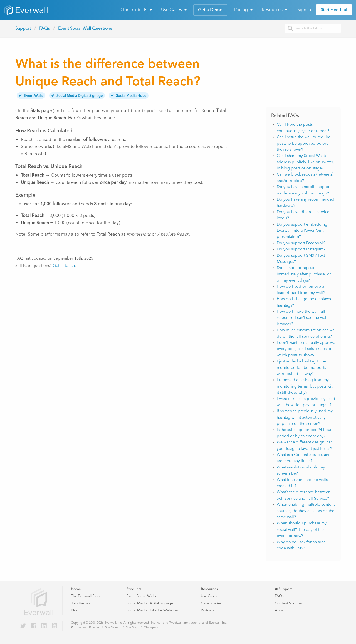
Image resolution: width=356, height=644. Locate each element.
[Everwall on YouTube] (55, 626)
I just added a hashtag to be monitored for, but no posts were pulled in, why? (301, 367)
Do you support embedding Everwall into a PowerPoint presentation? (302, 231)
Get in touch (64, 266)
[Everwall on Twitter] (23, 626)
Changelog (152, 627)
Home (76, 589)
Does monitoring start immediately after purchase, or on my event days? (304, 274)
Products (134, 589)
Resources (209, 589)
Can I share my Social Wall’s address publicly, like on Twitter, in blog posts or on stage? (305, 162)
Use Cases (209, 596)
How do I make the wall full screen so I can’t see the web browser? (302, 318)
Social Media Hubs (129, 96)
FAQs (44, 28)
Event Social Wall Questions (85, 28)
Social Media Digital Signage (77, 96)
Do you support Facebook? (301, 243)
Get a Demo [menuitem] (210, 10)
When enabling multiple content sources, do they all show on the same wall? (306, 511)
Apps (279, 610)
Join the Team (82, 603)
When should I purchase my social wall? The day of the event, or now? (302, 529)
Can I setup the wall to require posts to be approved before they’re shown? (304, 143)
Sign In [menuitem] (304, 10)
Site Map (132, 627)
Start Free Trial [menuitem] (334, 10)
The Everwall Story (86, 596)
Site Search (113, 627)
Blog (75, 610)
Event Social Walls (141, 596)
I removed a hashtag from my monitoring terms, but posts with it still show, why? (306, 386)
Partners (208, 610)
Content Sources (289, 603)
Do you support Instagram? (301, 249)
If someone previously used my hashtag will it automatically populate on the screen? (305, 417)
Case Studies (211, 603)
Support (23, 28)
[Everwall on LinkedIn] (44, 626)
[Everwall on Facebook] (34, 626)
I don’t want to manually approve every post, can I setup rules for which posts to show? (306, 349)
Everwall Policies (88, 627)
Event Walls (31, 96)
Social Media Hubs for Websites (152, 610)
